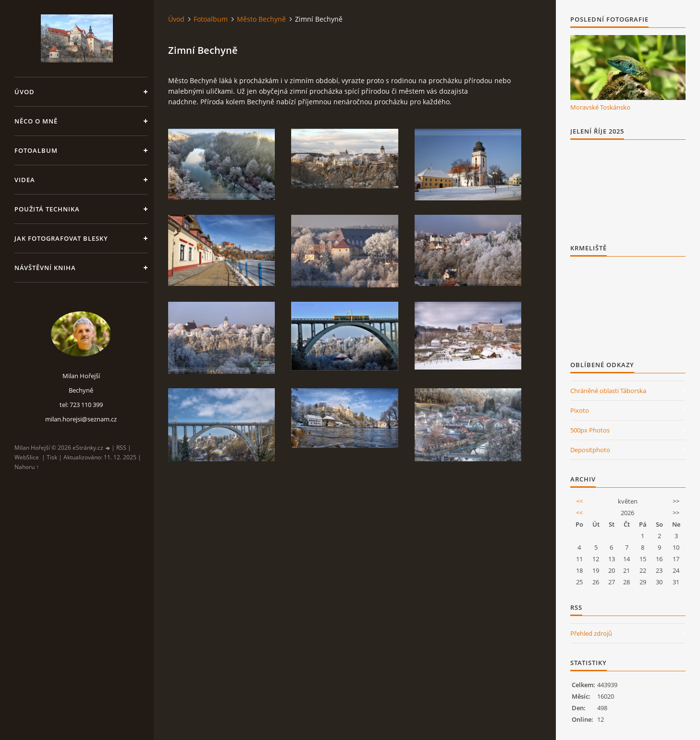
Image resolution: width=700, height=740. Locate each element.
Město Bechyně (261, 19)
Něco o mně (36, 121)
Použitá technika (47, 209)
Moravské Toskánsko (600, 107)
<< (579, 501)
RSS (121, 448)
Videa (25, 180)
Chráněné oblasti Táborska (608, 391)
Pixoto (580, 410)
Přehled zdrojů (591, 633)
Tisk (52, 457)
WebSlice (27, 457)
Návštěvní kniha (45, 268)
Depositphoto (590, 450)
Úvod (25, 92)
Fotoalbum (36, 150)
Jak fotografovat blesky (61, 238)
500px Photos (590, 430)
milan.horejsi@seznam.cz (81, 419)
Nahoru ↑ (27, 467)
